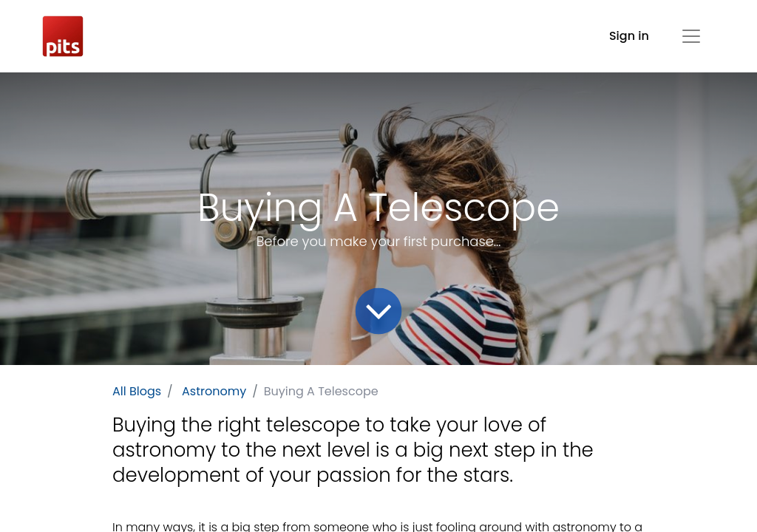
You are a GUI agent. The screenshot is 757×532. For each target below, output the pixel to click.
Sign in (629, 36)
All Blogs (137, 391)
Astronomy (214, 391)
